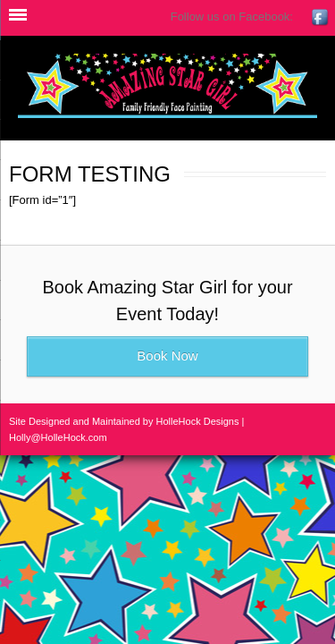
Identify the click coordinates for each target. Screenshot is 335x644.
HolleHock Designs (198, 421)
